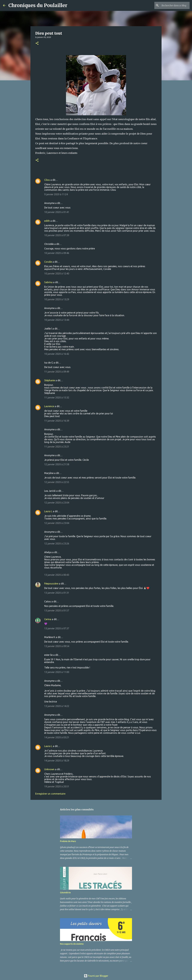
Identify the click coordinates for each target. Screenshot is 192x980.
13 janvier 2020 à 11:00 (57, 672)
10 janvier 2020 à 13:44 (57, 320)
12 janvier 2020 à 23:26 (57, 544)
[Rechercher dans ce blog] (174, 5)
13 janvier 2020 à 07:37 (57, 628)
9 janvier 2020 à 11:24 (56, 194)
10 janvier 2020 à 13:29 (57, 299)
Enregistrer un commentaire (50, 794)
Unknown (49, 769)
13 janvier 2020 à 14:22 (57, 706)
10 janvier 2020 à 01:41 (57, 212)
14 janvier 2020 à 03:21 (57, 737)
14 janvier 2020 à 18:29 (57, 761)
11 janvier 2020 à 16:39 (57, 421)
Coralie (48, 262)
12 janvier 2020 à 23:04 (57, 503)
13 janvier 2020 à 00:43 (57, 575)
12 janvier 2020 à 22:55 (57, 482)
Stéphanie (50, 380)
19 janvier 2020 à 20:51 (57, 786)
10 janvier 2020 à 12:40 (57, 273)
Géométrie (65, 893)
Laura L (48, 511)
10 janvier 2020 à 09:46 (57, 253)
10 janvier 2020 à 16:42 (57, 354)
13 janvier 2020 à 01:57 (57, 610)
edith (47, 221)
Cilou (47, 180)
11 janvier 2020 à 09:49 (57, 372)
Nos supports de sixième (72, 944)
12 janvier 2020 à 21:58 (57, 464)
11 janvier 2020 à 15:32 (57, 398)
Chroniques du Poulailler (38, 5)
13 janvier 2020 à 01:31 (57, 593)
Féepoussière (51, 584)
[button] (37, 43)
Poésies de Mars (68, 841)
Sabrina (48, 282)
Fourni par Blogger (96, 976)
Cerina (48, 619)
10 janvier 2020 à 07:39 (57, 235)
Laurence (49, 406)
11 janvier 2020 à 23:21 (57, 447)
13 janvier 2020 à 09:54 (57, 646)
